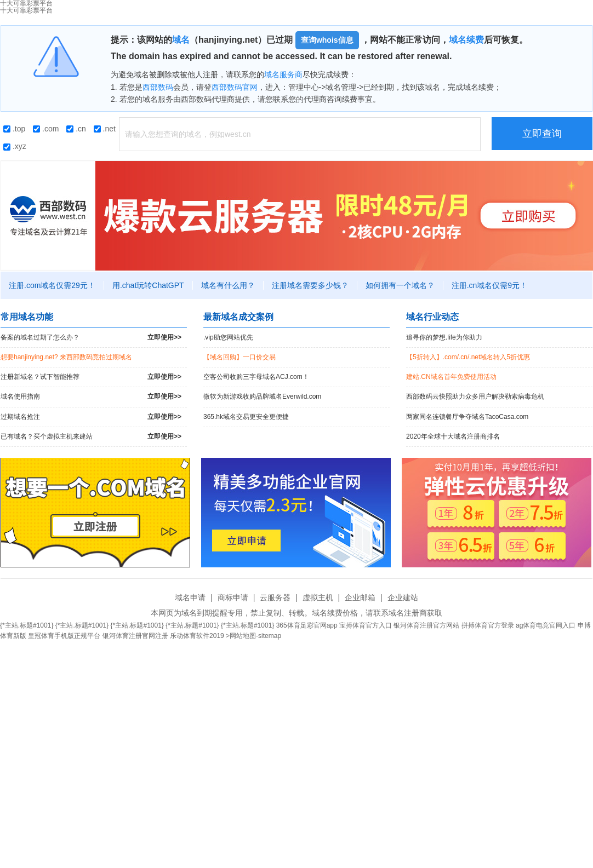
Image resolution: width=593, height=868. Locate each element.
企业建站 (403, 597)
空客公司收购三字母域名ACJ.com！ (256, 377)
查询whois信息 (327, 40)
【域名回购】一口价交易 (240, 357)
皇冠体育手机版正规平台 (64, 636)
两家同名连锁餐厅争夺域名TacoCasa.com (467, 417)
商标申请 (233, 597)
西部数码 (158, 87)
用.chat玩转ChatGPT (148, 285)
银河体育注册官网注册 (135, 636)
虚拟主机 (318, 597)
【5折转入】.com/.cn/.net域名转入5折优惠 (468, 357)
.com (46, 129)
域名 (181, 40)
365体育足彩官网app (307, 625)
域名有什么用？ (228, 285)
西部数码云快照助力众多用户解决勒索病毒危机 (475, 396)
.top (14, 129)
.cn (76, 129)
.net (105, 129)
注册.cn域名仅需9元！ (489, 285)
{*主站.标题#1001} (27, 625)
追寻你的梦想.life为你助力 (444, 337)
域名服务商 (283, 74)
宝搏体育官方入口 (366, 625)
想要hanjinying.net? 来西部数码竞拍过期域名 (66, 357)
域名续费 (466, 40)
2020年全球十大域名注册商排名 (453, 436)
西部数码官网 (235, 87)
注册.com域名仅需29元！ (52, 285)
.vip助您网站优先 (228, 337)
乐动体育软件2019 (197, 636)
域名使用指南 (91, 397)
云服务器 (275, 597)
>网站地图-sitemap (253, 636)
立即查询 (542, 134)
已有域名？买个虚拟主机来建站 (91, 437)
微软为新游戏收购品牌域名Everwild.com (262, 396)
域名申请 (190, 597)
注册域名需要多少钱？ (310, 285)
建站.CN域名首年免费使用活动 (451, 377)
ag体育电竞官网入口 (546, 625)
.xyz (15, 146)
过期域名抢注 (91, 417)
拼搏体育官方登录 (488, 625)
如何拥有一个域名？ (400, 285)
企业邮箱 (360, 597)
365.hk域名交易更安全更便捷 (246, 417)
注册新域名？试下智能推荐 (91, 377)
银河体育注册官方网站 (426, 625)
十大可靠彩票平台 (26, 10)
